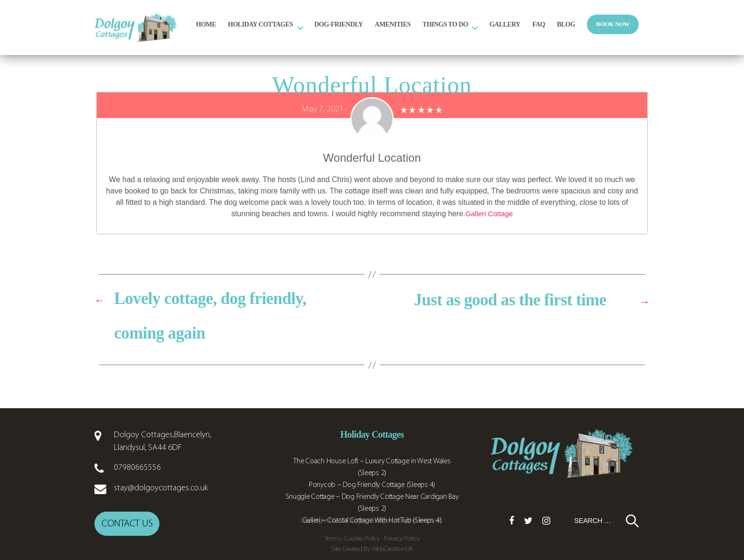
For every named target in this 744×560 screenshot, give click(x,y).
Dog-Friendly (380, 32)
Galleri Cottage (489, 214)
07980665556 (137, 468)
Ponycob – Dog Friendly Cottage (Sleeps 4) (372, 485)
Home (247, 32)
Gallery (546, 32)
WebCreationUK (392, 547)
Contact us (127, 522)
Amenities (434, 32)
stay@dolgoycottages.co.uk (161, 488)
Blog (607, 32)
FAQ (580, 32)
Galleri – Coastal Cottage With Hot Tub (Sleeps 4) (372, 521)
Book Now (654, 31)
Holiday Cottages (302, 32)
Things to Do (486, 32)
